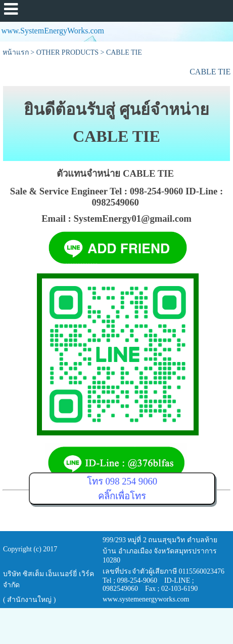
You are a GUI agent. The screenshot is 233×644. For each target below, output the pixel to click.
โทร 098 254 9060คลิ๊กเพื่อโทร (122, 489)
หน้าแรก (16, 52)
